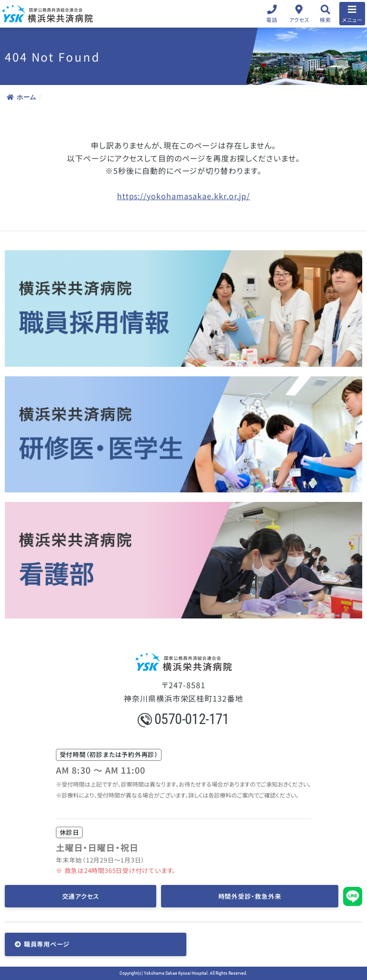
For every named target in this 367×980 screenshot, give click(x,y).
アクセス (299, 20)
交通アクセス (81, 896)
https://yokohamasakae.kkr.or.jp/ (184, 196)
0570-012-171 (183, 719)
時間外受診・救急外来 (250, 896)
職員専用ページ (47, 944)
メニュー (352, 20)
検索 (325, 20)
